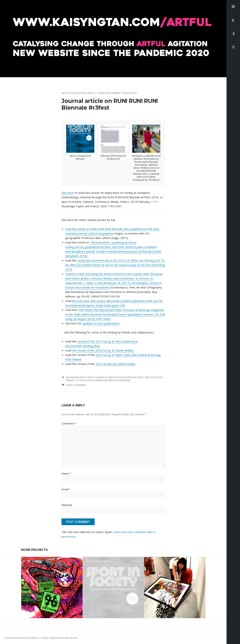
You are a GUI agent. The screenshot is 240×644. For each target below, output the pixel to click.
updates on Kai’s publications (101, 323)
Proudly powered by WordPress (22, 638)
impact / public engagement (104, 93)
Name (66, 473)
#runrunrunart (76, 377)
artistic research (97, 377)
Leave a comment (76, 385)
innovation (115, 377)
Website (67, 505)
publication (129, 93)
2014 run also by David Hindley (115, 364)
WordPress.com (69, 638)
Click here (68, 193)
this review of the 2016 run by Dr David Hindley (103, 350)
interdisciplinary (134, 377)
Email (66, 489)
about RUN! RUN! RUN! (74, 93)
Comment (69, 423)
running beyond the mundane (112, 380)
